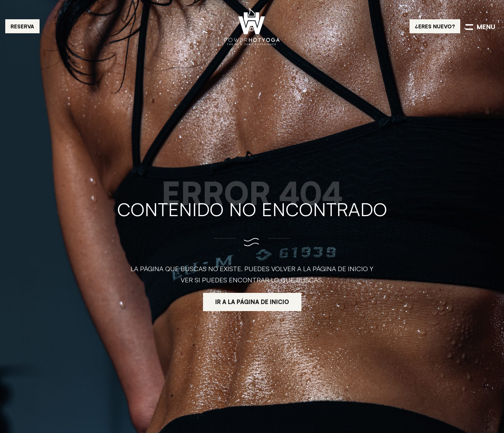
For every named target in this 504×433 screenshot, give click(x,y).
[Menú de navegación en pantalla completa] (480, 26)
